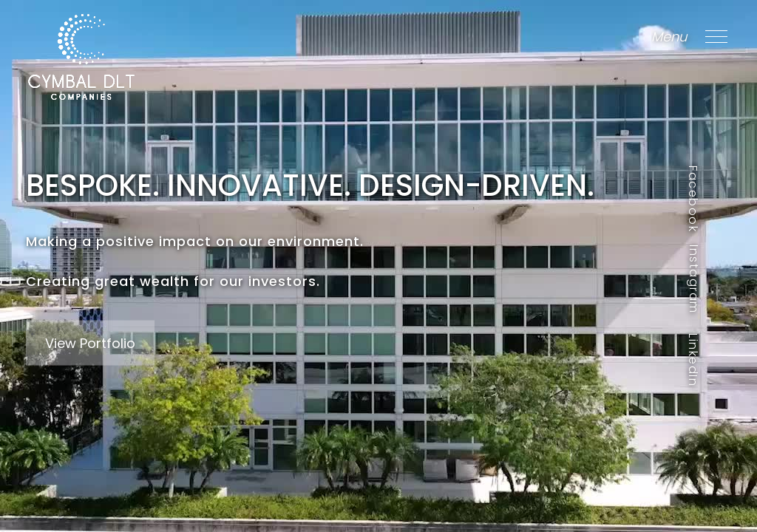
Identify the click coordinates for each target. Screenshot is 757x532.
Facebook (693, 199)
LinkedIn (693, 360)
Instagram (693, 279)
